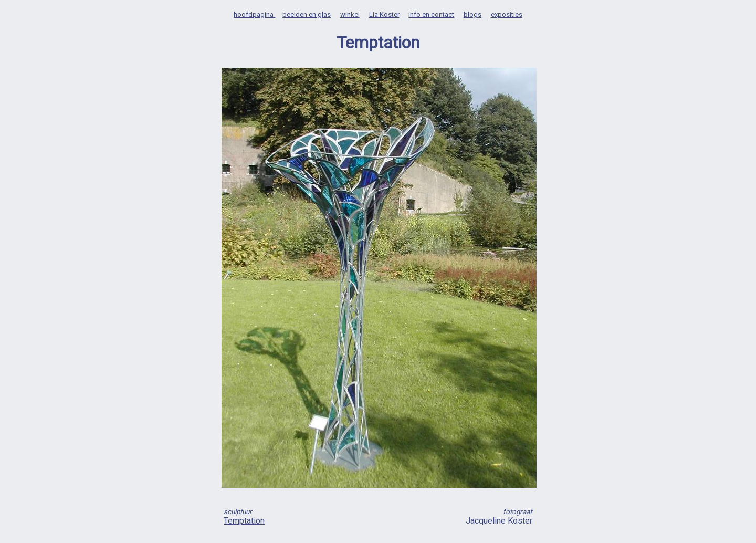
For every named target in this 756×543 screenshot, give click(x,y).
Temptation (244, 521)
